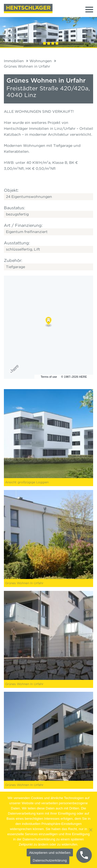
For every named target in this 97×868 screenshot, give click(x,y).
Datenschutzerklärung (50, 860)
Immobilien (14, 61)
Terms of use (49, 377)
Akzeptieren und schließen (50, 853)
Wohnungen (41, 61)
